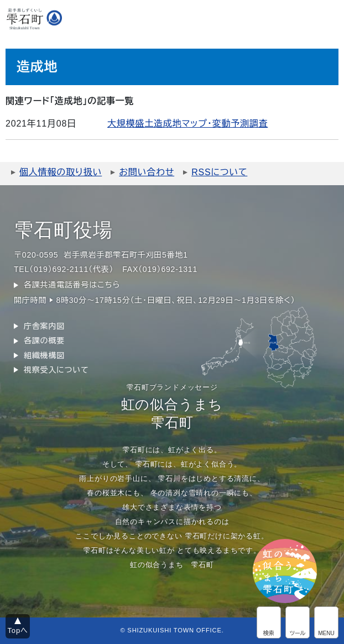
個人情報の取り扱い (61, 172)
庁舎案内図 (44, 326)
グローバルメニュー (326, 622)
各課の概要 (44, 341)
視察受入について (56, 370)
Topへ (18, 630)
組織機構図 (44, 355)
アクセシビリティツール (298, 622)
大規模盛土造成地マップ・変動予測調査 (187, 124)
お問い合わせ (147, 172)
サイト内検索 (269, 622)
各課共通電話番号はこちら (72, 285)
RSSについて (219, 172)
